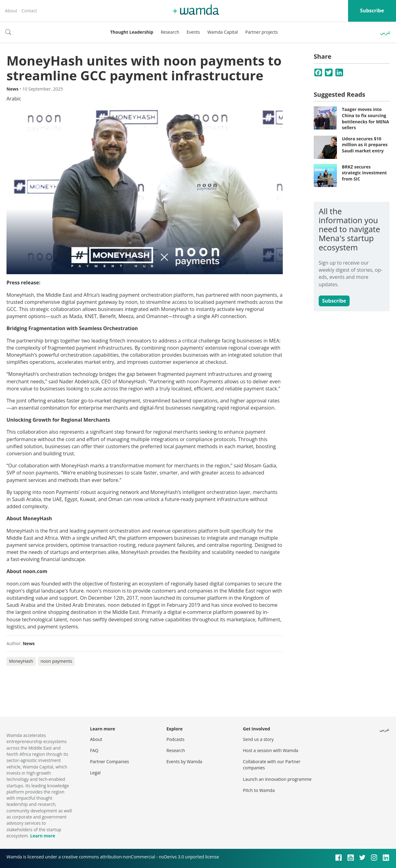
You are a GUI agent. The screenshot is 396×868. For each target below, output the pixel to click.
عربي (385, 32)
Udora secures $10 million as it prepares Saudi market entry (365, 145)
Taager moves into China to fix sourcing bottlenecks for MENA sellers (365, 118)
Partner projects (262, 32)
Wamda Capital (223, 32)
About (11, 11)
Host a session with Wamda (271, 750)
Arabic (14, 99)
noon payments (56, 661)
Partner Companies (110, 762)
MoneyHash (21, 661)
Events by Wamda (184, 762)
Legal (95, 773)
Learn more (43, 836)
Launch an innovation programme (277, 779)
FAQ (94, 750)
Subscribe (372, 11)
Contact (29, 11)
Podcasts (175, 739)
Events (193, 32)
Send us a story (258, 739)
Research (170, 32)
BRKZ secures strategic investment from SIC (364, 173)
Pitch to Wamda (259, 790)
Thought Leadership (132, 32)
